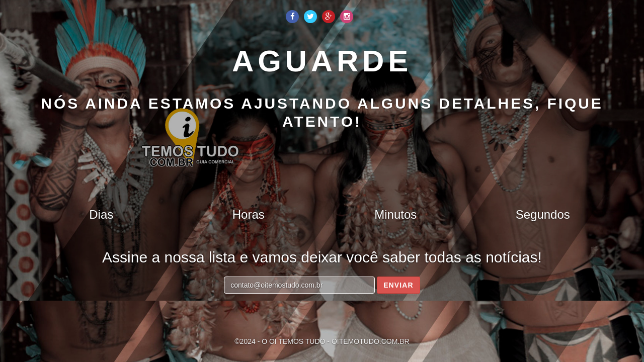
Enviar (398, 285)
